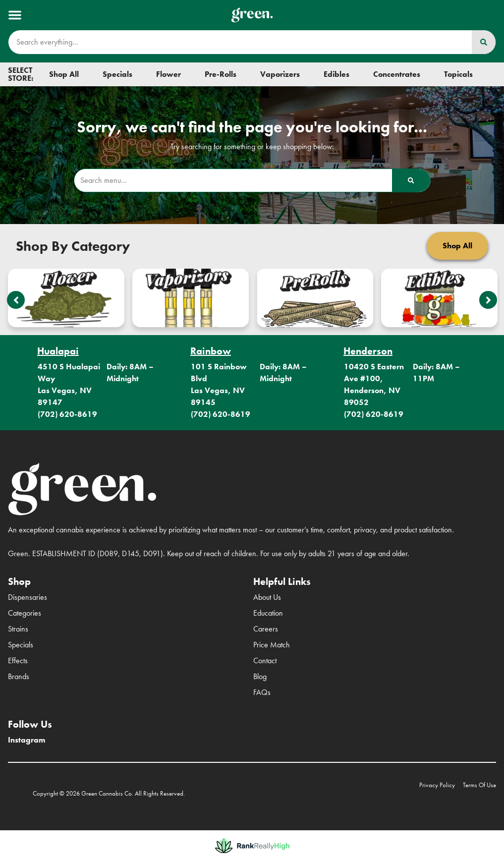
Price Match (272, 645)
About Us (267, 597)
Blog (260, 676)
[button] (15, 15)
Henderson (368, 351)
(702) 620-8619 (67, 414)
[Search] (484, 42)
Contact (265, 660)
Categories (25, 613)
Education (268, 613)
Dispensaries (28, 597)
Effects (18, 660)
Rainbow (211, 351)
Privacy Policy (437, 785)
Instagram (27, 740)
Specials (21, 645)
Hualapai (58, 351)
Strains (18, 629)
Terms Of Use (479, 785)
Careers (266, 629)
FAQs (262, 692)
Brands (19, 676)
